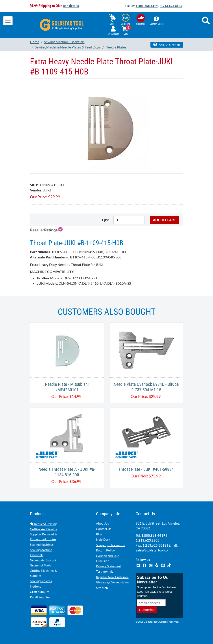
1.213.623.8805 (171, 6)
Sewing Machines (42, 545)
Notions (35, 586)
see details (71, 6)
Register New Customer (112, 577)
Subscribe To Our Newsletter (154, 580)
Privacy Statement (108, 566)
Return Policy (105, 550)
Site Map (102, 588)
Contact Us (104, 529)
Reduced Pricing (43, 524)
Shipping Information (111, 545)
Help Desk (103, 539)
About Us (102, 523)
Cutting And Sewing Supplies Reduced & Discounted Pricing (44, 534)
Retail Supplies (40, 597)
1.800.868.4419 (147, 6)
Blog (99, 534)
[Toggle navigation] (8, 21)
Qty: (106, 220)
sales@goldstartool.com (153, 550)
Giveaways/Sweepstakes (112, 582)
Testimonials (105, 571)
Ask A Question (167, 45)
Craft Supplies (40, 592)
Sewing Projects (41, 581)
